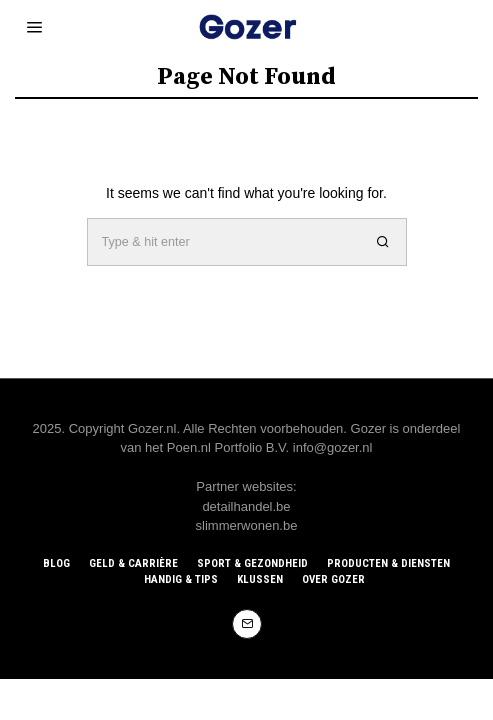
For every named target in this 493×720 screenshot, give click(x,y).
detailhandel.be (246, 506)
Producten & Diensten (388, 563)
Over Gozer (333, 579)
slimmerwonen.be (247, 525)
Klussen (260, 579)
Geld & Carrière (133, 563)
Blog (56, 563)
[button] (383, 242)
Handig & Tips (181, 579)
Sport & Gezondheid (252, 563)
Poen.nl (189, 447)
